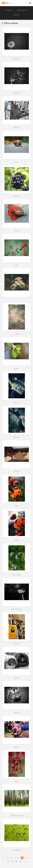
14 (12, 861)
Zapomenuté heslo (22, 10)
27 (21, 861)
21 (16, 861)
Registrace (17, 15)
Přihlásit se (9, 10)
